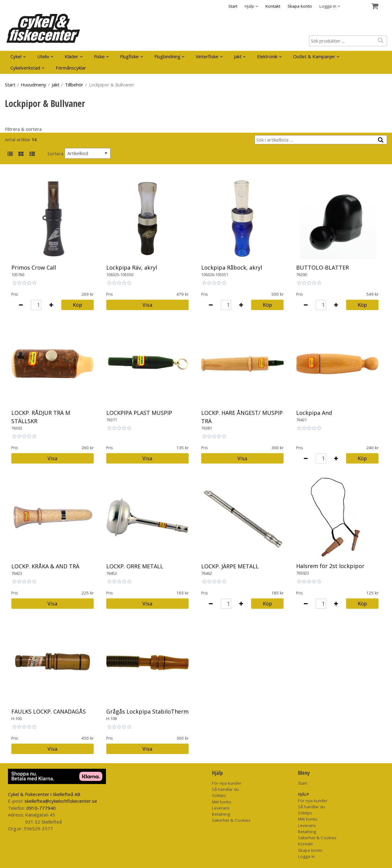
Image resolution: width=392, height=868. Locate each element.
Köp (77, 305)
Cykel (16, 56)
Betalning (221, 814)
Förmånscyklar (71, 68)
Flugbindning (167, 56)
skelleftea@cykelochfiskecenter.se (61, 801)
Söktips (219, 795)
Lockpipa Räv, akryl (132, 267)
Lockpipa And (314, 413)
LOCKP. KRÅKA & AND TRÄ (45, 566)
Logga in (306, 856)
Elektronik (267, 56)
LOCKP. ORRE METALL (135, 566)
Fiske (99, 56)
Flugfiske (129, 56)
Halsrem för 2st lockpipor (330, 566)
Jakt (238, 56)
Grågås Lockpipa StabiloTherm (147, 711)
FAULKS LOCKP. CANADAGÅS (49, 711)
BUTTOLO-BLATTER (322, 267)
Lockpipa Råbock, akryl (232, 267)
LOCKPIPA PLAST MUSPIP (139, 413)
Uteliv (43, 56)
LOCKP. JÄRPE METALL (230, 566)
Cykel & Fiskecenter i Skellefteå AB (44, 794)
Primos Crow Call (34, 267)
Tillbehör (74, 85)
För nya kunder (227, 783)
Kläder (72, 56)
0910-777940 (41, 808)
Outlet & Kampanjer (314, 56)
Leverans (221, 808)
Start (233, 6)
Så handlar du (225, 789)
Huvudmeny (34, 85)
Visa (147, 305)
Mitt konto (222, 802)
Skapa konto (300, 6)
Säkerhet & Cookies (231, 820)
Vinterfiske (207, 56)
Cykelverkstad (25, 68)
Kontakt (273, 6)
